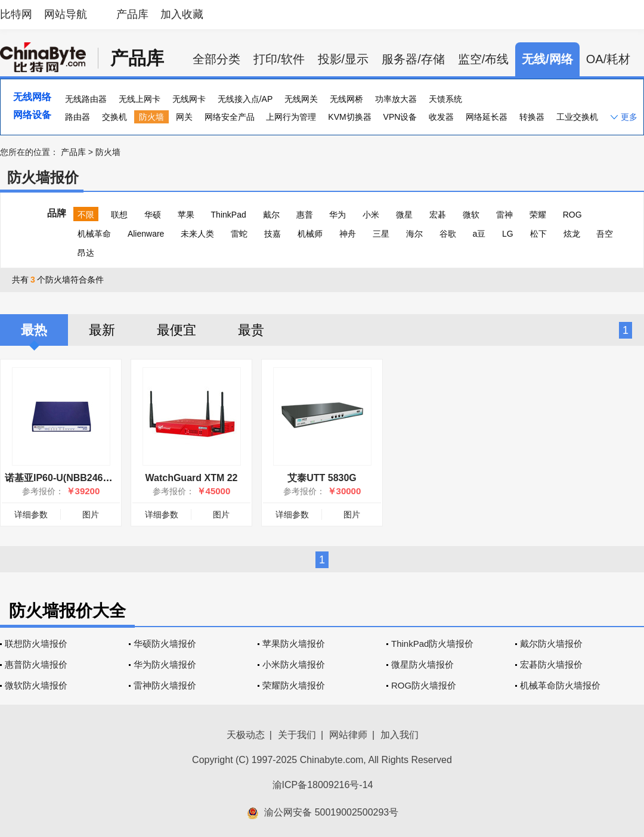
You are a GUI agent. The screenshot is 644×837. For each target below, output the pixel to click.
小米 (371, 215)
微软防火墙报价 (36, 685)
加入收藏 (182, 14)
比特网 (16, 14)
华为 (338, 215)
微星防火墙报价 (422, 664)
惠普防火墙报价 (36, 664)
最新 (102, 330)
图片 (91, 514)
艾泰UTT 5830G (322, 478)
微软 (471, 215)
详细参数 (31, 514)
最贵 (251, 330)
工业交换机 (577, 117)
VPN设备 (400, 117)
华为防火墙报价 (165, 664)
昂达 (86, 253)
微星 (404, 215)
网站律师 (348, 735)
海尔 (414, 234)
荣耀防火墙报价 (294, 685)
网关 (184, 117)
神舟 (348, 234)
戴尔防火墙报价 (551, 644)
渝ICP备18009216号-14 (323, 785)
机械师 (310, 234)
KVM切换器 (349, 117)
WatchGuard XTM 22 (192, 478)
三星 (381, 234)
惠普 (305, 215)
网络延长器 (487, 117)
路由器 (78, 117)
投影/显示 (343, 59)
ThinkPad (229, 215)
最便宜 (177, 330)
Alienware (146, 234)
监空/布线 (484, 59)
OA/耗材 (608, 59)
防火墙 (151, 117)
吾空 (605, 234)
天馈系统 (445, 99)
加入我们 (400, 735)
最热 (34, 330)
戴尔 (271, 215)
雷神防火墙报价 (165, 685)
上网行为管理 (291, 117)
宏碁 (438, 215)
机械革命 (94, 234)
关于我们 (297, 735)
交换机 (114, 117)
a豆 (479, 234)
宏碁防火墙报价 (551, 664)
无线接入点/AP (245, 99)
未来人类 (197, 234)
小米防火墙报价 (294, 664)
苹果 (186, 215)
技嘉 (273, 234)
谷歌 (448, 234)
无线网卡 (189, 99)
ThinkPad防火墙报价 (432, 644)
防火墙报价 (43, 177)
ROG (572, 215)
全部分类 (216, 59)
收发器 (441, 117)
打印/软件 (279, 59)
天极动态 (246, 735)
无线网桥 (346, 99)
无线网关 (301, 99)
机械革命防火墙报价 (560, 685)
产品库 (132, 14)
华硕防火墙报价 (165, 644)
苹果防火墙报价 (294, 644)
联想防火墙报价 (36, 644)
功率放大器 (396, 99)
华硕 (153, 215)
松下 (538, 234)
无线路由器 (86, 99)
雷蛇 (239, 234)
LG (508, 234)
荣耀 (538, 215)
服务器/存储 (413, 59)
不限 (86, 215)
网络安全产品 (230, 117)
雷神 (504, 215)
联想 (119, 215)
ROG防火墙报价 (424, 685)
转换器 (532, 117)
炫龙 (572, 234)
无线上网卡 (140, 99)
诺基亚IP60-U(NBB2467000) (66, 478)
